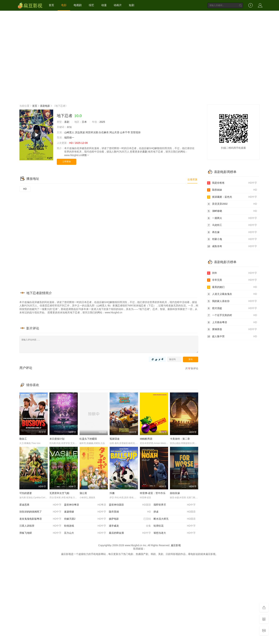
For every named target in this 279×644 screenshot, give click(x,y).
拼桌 (175, 512)
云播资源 (192, 179)
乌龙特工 (232, 225)
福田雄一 (69, 138)
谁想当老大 (175, 533)
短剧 (131, 5)
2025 (102, 122)
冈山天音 (114, 132)
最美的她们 (232, 287)
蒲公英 (83, 493)
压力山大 (85, 533)
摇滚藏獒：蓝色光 (232, 197)
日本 (84, 122)
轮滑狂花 (175, 526)
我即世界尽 (175, 505)
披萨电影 (130, 519)
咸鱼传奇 (232, 246)
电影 (64, 5)
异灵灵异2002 (232, 204)
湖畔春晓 (232, 211)
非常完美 (232, 280)
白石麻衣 (104, 132)
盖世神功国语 (130, 505)
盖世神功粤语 (85, 505)
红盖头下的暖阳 (88, 439)
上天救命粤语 (232, 322)
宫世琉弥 (136, 132)
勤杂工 (23, 439)
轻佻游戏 (85, 526)
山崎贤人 (69, 132)
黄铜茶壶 (232, 329)
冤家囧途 (115, 439)
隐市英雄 (130, 512)
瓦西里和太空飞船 (59, 493)
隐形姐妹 (232, 190)
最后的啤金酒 (130, 533)
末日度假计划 (57, 439)
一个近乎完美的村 (232, 315)
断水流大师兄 (175, 519)
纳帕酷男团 (146, 439)
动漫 (104, 5)
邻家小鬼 (232, 239)
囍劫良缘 (175, 493)
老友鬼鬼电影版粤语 (40, 519)
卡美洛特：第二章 (180, 439)
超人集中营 (232, 337)
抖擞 (112, 493)
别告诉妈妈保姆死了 (40, 512)
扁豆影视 (176, 545)
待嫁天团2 (85, 519)
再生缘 (232, 232)
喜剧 (67, 122)
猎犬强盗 (232, 308)
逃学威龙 (130, 526)
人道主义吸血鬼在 (232, 294)
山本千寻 (125, 132)
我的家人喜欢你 (232, 301)
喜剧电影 (45, 106)
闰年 (232, 273)
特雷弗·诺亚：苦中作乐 (153, 493)
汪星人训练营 (40, 526)
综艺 (91, 5)
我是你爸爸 (232, 183)
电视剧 (78, 5)
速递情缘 (85, 512)
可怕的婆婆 (26, 493)
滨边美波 (80, 132)
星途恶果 (40, 505)
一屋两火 (232, 218)
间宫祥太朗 (92, 132)
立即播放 (67, 162)
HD (25, 189)
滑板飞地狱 (40, 533)
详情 (86, 155)
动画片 (118, 5)
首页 (51, 5)
